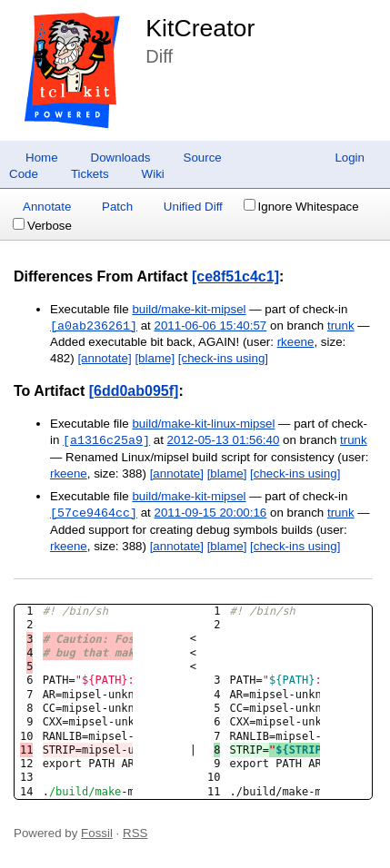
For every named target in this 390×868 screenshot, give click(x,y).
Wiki (153, 174)
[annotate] (104, 358)
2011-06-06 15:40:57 (211, 326)
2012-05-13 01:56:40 (224, 441)
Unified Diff (193, 207)
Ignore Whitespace (301, 207)
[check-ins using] (223, 358)
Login (350, 158)
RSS (135, 833)
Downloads (121, 158)
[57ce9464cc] (94, 513)
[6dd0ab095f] (134, 391)
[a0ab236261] (94, 326)
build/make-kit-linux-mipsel (203, 424)
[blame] (155, 358)
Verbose (42, 226)
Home (42, 158)
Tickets (90, 174)
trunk (341, 326)
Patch (117, 207)
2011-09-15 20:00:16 (211, 513)
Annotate (47, 207)
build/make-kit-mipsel (189, 309)
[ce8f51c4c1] (235, 276)
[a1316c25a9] (106, 440)
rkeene (296, 342)
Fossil (97, 833)
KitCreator (200, 28)
